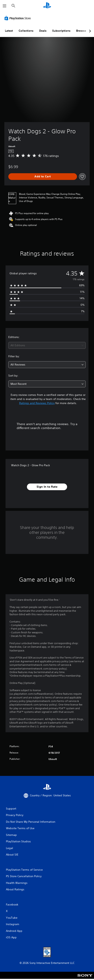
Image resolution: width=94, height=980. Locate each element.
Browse (81, 31)
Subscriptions (61, 31)
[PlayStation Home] (47, 6)
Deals (43, 31)
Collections (26, 31)
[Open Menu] (5, 6)
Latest (9, 31)
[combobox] (47, 345)
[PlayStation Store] (18, 18)
